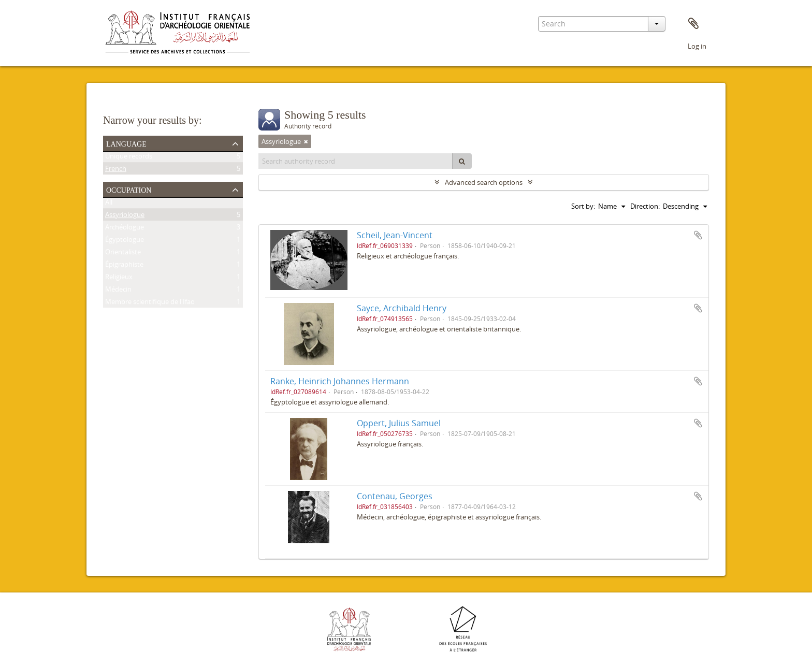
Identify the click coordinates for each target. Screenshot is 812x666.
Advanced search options (484, 182)
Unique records (129, 158)
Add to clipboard (698, 235)
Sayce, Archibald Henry (402, 308)
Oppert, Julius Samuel (399, 423)
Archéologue (125, 229)
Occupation (129, 189)
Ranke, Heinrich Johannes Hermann (340, 381)
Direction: (645, 206)
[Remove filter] (306, 141)
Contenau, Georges (395, 496)
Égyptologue (125, 241)
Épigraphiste (124, 266)
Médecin (118, 291)
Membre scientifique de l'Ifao (150, 303)
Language (126, 143)
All (109, 204)
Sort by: (583, 206)
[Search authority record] (356, 161)
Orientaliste (123, 254)
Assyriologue (125, 216)
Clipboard (693, 24)
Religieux (119, 279)
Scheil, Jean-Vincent (395, 235)
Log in (697, 46)
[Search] (462, 161)
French (116, 170)
